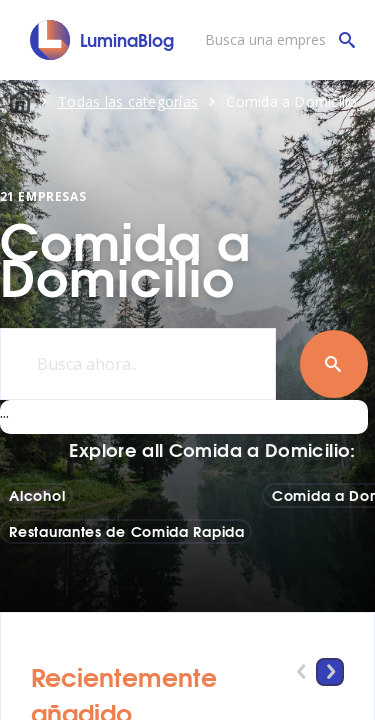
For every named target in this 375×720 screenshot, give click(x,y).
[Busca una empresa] (275, 40)
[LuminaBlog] (102, 40)
